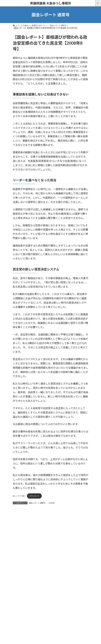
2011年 (19, 614)
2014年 (19, 598)
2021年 (19, 560)
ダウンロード (34, 496)
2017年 (19, 582)
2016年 (19, 587)
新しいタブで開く (19, 496)
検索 (76, 513)
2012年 (19, 608)
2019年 (19, 571)
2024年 (19, 544)
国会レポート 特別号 (23, 528)
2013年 (19, 603)
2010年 (19, 619)
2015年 (19, 592)
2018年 (19, 576)
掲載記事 (18, 523)
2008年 (52, 503)
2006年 (19, 641)
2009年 (19, 625)
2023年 (19, 550)
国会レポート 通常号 (37, 503)
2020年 (19, 566)
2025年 (19, 539)
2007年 (19, 635)
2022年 (19, 555)
